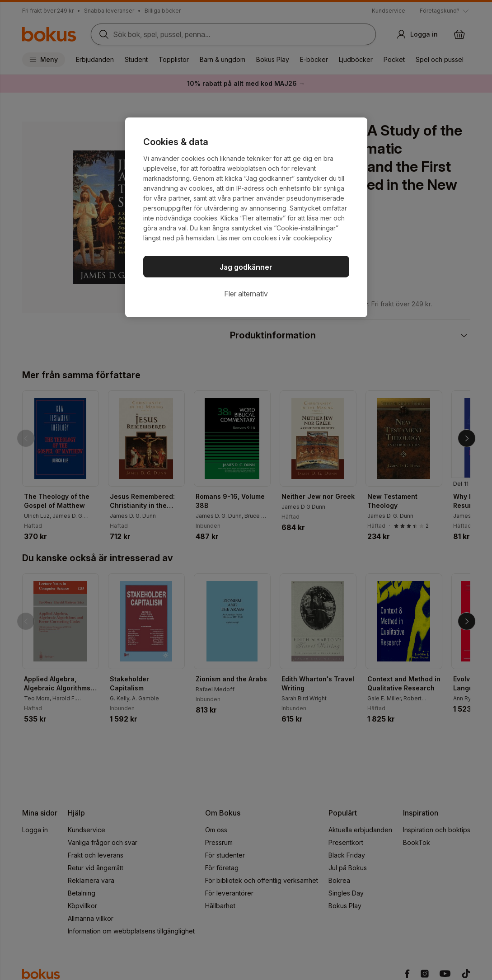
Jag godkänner (246, 267)
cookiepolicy (313, 238)
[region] (246, 217)
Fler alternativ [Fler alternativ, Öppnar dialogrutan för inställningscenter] (246, 294)
